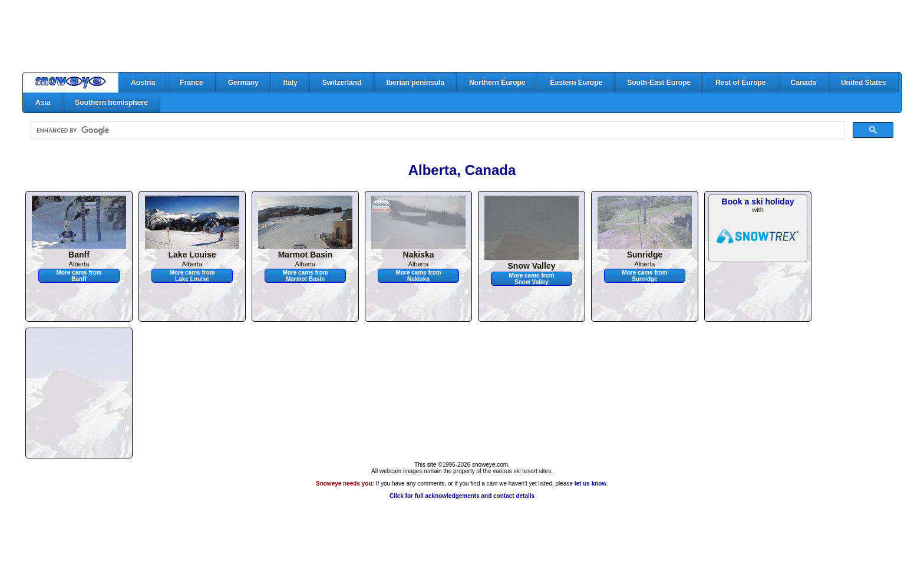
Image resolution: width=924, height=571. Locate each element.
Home (71, 82)
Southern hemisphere (111, 103)
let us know (590, 483)
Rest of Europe (740, 82)
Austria (143, 82)
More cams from (79, 276)
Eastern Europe (576, 82)
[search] (436, 130)
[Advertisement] (462, 36)
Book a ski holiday (758, 202)
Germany (243, 82)
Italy (291, 82)
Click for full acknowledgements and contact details (462, 496)
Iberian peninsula (415, 82)
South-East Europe (659, 82)
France (191, 82)
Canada (803, 82)
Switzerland (342, 82)
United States (864, 82)
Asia (43, 103)
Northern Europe (497, 82)
